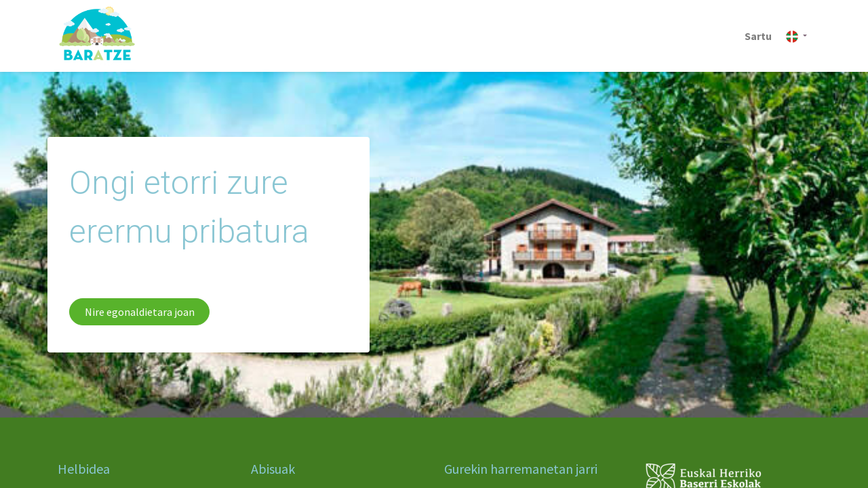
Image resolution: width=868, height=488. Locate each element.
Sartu (758, 36)
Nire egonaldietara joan (140, 312)
